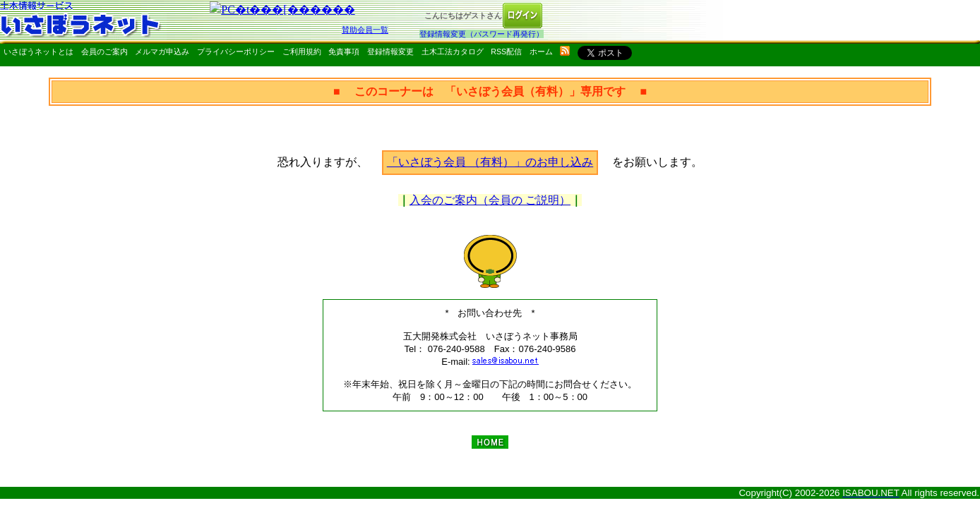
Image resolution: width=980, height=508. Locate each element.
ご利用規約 (302, 52)
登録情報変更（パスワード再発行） (482, 34)
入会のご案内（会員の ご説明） (490, 200)
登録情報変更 (390, 52)
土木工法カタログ (453, 52)
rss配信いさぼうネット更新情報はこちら (565, 51)
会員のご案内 (104, 52)
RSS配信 (506, 52)
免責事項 (344, 52)
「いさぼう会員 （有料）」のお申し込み (490, 162)
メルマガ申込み (162, 52)
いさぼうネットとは (38, 52)
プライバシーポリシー (236, 52)
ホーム (541, 52)
